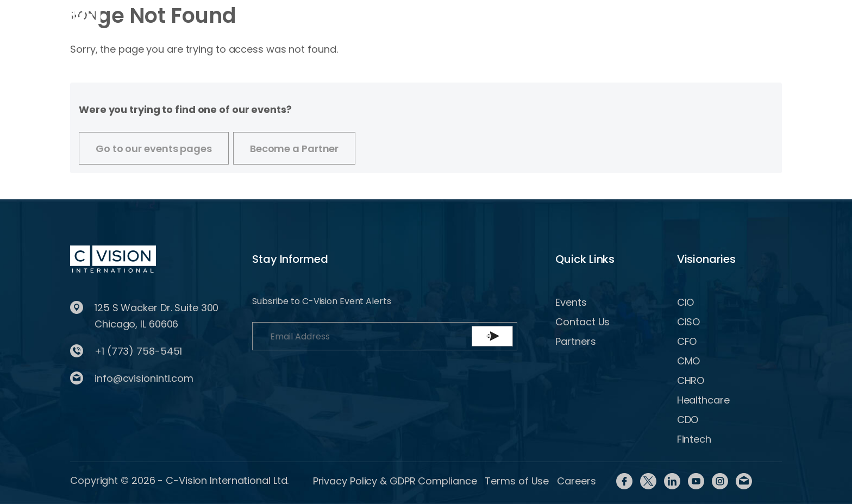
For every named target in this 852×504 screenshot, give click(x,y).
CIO (686, 302)
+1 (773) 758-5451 (138, 351)
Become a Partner (294, 149)
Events (286, 18)
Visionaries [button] (344, 18)
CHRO (691, 380)
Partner (414, 18)
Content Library (487, 18)
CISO (689, 322)
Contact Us (582, 322)
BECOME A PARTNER (760, 18)
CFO (687, 341)
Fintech (694, 439)
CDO (688, 420)
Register (664, 18)
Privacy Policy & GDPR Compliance (395, 481)
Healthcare (703, 400)
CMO (689, 361)
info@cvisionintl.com (144, 378)
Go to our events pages (154, 149)
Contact (562, 18)
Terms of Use (517, 481)
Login (615, 18)
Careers (576, 481)
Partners (575, 341)
